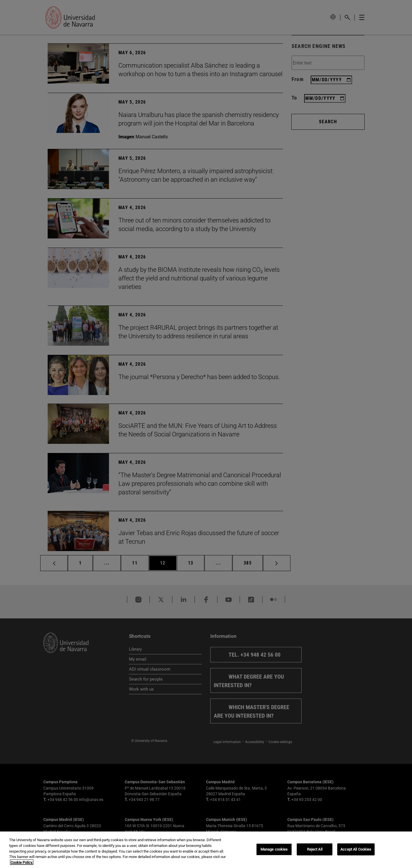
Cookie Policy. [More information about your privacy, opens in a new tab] (22, 865)
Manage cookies (274, 852)
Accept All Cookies (356, 852)
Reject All (315, 852)
